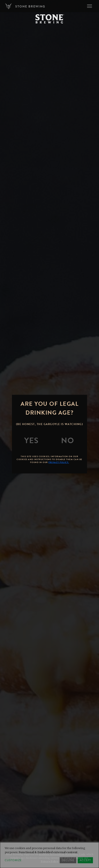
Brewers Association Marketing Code (62, 854)
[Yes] (31, 441)
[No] (67, 441)
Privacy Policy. (59, 462)
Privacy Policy (50, 861)
